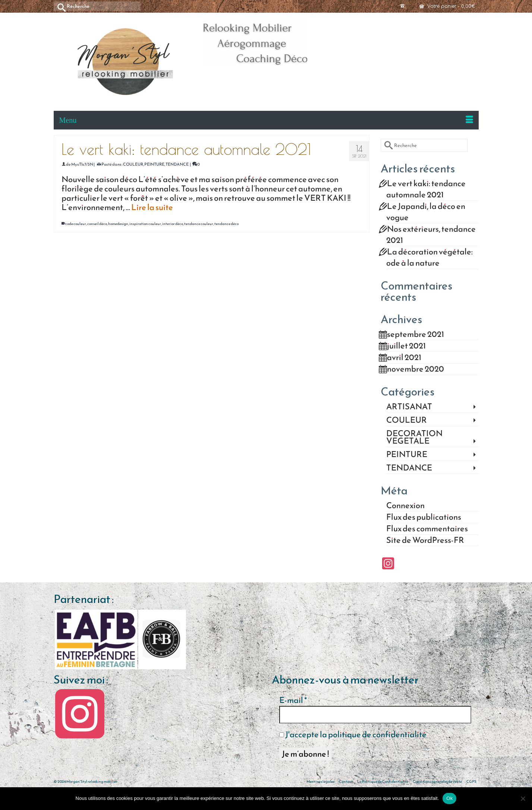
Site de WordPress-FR (425, 540)
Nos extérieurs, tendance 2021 (431, 234)
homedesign (118, 224)
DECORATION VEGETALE (414, 437)
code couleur (76, 224)
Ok (449, 798)
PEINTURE (154, 164)
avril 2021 (404, 357)
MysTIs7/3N (82, 164)
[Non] (523, 798)
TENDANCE (177, 164)
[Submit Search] (59, 6)
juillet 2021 (406, 346)
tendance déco (226, 224)
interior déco (173, 224)
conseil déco (97, 224)
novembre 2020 (415, 369)
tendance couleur (199, 224)
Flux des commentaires (427, 528)
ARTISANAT (409, 407)
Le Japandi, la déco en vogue (426, 212)
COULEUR (133, 164)
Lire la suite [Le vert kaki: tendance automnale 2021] (152, 207)
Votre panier (447, 6)
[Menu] (266, 120)
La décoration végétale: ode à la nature (429, 257)
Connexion (405, 505)
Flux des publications (424, 517)
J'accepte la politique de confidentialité (353, 735)
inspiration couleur (145, 224)
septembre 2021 (415, 334)
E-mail (293, 700)
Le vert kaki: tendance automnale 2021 (426, 189)
